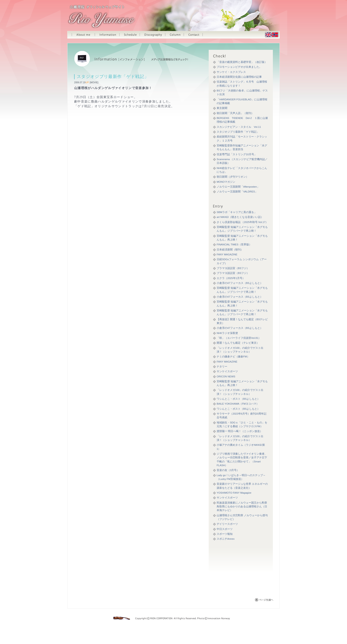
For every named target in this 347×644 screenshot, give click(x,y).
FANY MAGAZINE (227, 254)
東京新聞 (222, 108)
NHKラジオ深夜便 (227, 333)
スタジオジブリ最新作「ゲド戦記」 (238, 132)
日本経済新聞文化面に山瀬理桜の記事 (239, 77)
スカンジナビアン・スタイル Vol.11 (239, 127)
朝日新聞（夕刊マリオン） (233, 177)
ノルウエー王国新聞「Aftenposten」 (238, 187)
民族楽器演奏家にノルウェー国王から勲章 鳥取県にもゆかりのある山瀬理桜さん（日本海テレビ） (243, 507)
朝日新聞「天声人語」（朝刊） (235, 113)
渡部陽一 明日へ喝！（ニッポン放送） (240, 431)
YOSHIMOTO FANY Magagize (234, 493)
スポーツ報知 (225, 534)
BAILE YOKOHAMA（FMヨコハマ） (238, 404)
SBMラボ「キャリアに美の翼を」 (237, 212)
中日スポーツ (225, 529)
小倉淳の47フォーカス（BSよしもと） (240, 283)
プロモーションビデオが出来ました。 (239, 67)
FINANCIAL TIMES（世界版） (234, 244)
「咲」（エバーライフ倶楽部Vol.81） (239, 338)
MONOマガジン (226, 182)
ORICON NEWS (226, 376)
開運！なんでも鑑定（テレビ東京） (238, 343)
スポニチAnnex (226, 539)
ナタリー (222, 367)
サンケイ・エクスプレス (231, 72)
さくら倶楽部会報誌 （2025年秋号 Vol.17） (242, 222)
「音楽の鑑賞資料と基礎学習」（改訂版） (242, 62)
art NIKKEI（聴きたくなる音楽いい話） (240, 217)
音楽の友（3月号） (228, 470)
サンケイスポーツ (227, 371)
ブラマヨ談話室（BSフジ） (233, 268)
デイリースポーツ (227, 524)
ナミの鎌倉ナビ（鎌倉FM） (233, 357)
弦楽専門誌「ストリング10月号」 (237, 154)
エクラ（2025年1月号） (231, 278)
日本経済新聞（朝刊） (230, 250)
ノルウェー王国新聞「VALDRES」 (237, 192)
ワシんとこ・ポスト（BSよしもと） (238, 399)
